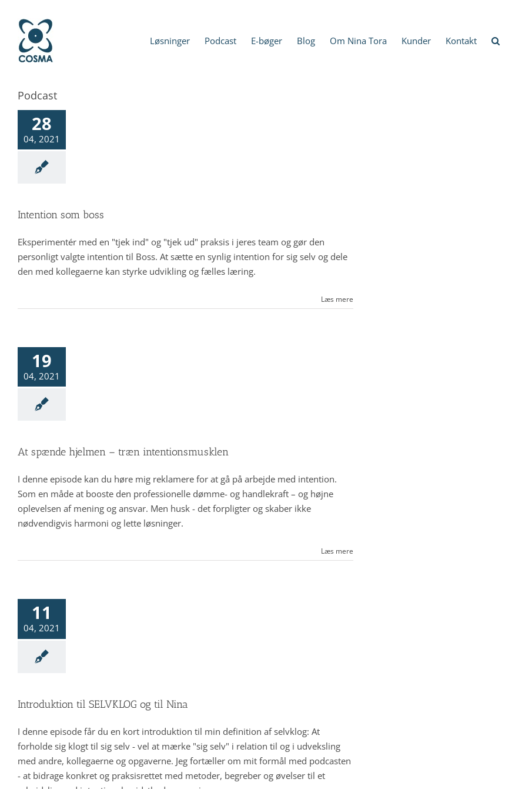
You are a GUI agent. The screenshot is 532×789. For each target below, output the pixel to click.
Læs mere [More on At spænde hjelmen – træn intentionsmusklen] (337, 551)
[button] (496, 40)
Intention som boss (61, 215)
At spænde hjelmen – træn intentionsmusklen (123, 452)
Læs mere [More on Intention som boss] (337, 299)
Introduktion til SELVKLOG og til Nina (103, 704)
